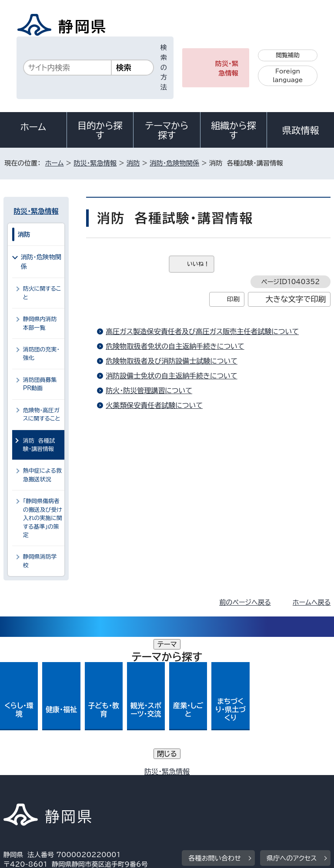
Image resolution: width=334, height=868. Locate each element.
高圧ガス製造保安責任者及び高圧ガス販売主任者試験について (202, 331)
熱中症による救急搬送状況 (42, 475)
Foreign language (288, 76)
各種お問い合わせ (215, 720)
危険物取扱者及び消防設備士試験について (172, 361)
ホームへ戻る (312, 602)
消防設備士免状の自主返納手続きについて (171, 376)
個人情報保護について (141, 774)
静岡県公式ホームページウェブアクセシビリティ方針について (99, 784)
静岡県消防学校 (40, 561)
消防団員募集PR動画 (40, 384)
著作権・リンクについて (44, 774)
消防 (133, 163)
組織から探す (234, 130)
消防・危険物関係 (174, 163)
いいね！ (198, 264)
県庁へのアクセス (292, 720)
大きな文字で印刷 (296, 299)
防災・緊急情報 (227, 69)
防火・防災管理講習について (149, 391)
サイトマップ (28, 793)
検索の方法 (164, 67)
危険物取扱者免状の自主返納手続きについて (175, 346)
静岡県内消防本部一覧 (40, 323)
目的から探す (100, 130)
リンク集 (229, 784)
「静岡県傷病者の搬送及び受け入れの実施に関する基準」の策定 (43, 518)
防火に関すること (42, 293)
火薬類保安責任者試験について (154, 405)
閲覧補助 (288, 55)
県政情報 (301, 130)
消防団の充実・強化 (41, 354)
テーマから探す (167, 130)
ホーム (33, 127)
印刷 (233, 299)
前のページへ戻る (245, 602)
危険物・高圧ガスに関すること (42, 414)
